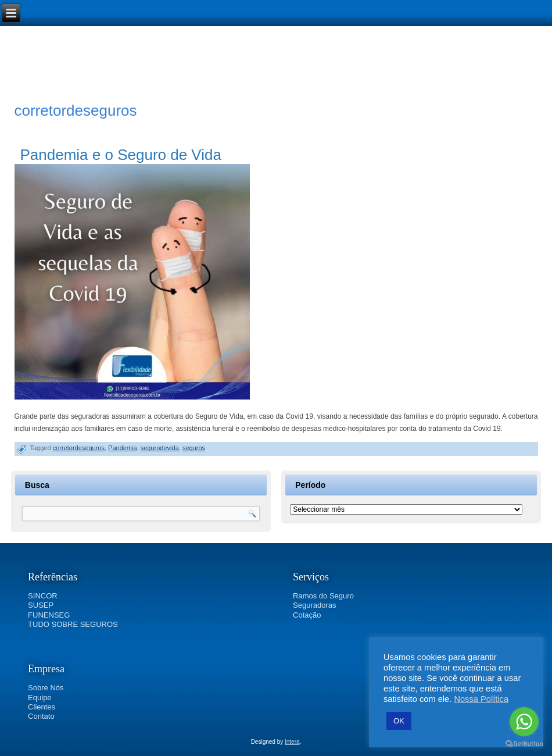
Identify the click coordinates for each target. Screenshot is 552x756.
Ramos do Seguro (323, 596)
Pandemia (123, 448)
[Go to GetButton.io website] (524, 744)
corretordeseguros (79, 448)
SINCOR (43, 596)
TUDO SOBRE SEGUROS (73, 624)
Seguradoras (314, 605)
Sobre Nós (46, 688)
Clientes (42, 707)
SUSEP (41, 605)
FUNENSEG (49, 615)
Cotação (307, 615)
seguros (194, 448)
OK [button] (399, 721)
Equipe (40, 698)
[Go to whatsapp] (524, 722)
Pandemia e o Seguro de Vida (121, 155)
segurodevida (160, 448)
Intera (292, 742)
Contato (41, 716)
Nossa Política (481, 699)
